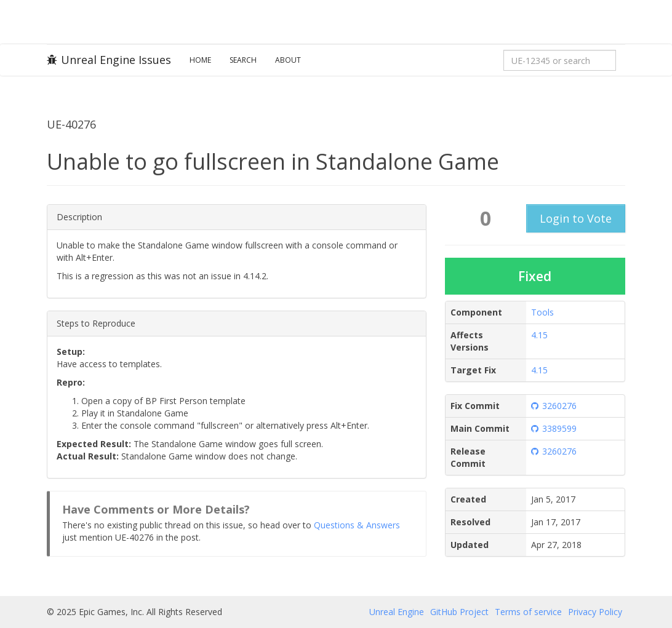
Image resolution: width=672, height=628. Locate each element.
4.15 (539, 335)
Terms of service (528, 612)
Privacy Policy (595, 612)
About (288, 60)
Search (243, 60)
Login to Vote (576, 218)
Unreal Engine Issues (109, 60)
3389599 (554, 428)
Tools (542, 312)
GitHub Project (459, 612)
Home (200, 60)
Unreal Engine (397, 612)
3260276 (554, 406)
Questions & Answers (357, 525)
